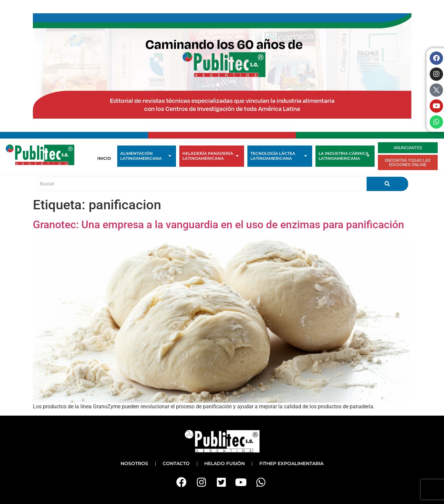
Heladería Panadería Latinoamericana (211, 156)
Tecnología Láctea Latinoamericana (279, 156)
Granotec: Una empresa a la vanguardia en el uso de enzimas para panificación (219, 225)
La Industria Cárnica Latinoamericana (344, 156)
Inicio (104, 158)
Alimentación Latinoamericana (146, 156)
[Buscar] (201, 184)
